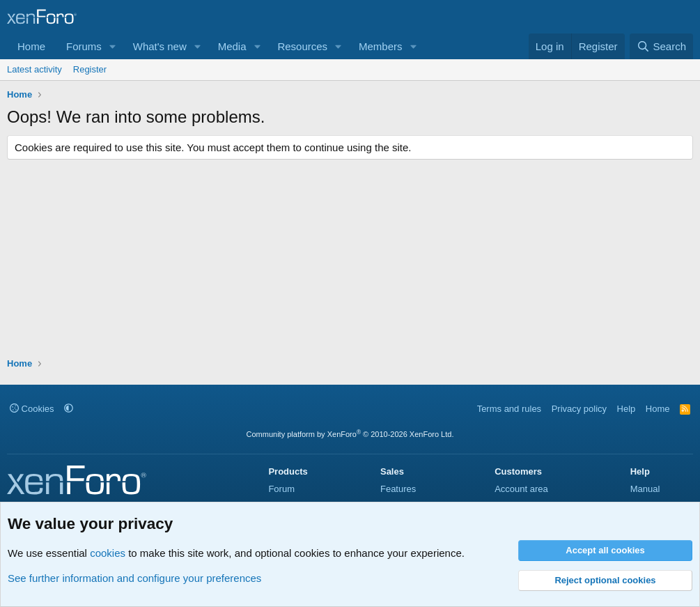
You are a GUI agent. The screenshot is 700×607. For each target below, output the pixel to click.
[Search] (661, 46)
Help (627, 409)
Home (31, 46)
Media (232, 46)
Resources (302, 46)
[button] (113, 46)
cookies (108, 553)
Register (90, 69)
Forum (281, 489)
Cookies (32, 409)
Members (381, 46)
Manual (645, 489)
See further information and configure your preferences (134, 578)
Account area (521, 489)
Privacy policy (579, 409)
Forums (84, 46)
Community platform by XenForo (350, 434)
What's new (160, 46)
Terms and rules (509, 409)
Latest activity (34, 69)
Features (398, 489)
